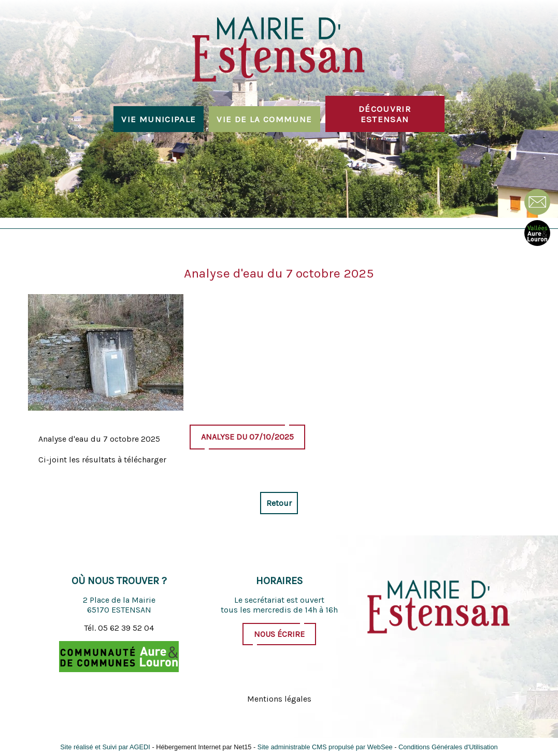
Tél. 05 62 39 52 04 (119, 628)
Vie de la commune (264, 119)
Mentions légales (279, 699)
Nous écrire (279, 634)
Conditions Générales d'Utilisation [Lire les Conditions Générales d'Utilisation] (448, 747)
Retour (279, 503)
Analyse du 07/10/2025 (247, 437)
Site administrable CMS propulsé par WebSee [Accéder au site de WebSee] (325, 747)
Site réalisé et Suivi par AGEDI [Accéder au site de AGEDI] (105, 747)
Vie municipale (159, 119)
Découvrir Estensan (385, 114)
